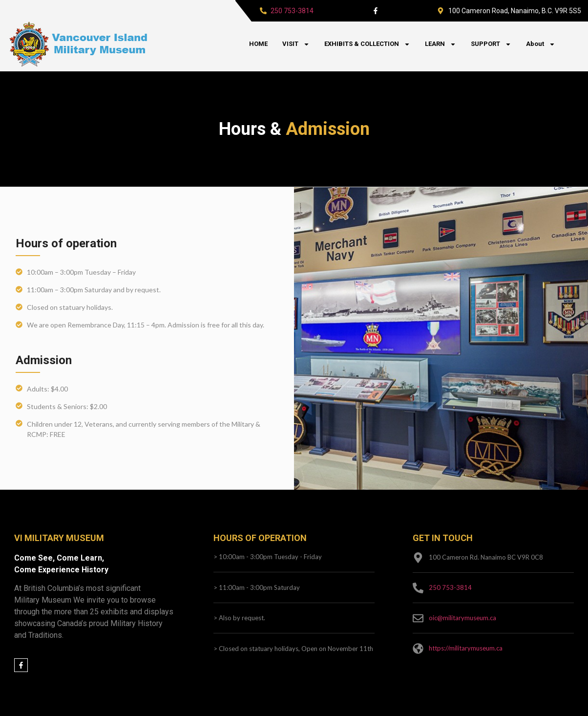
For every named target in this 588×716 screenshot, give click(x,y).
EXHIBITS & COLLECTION (367, 44)
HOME (258, 44)
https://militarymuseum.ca (466, 648)
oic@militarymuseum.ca (462, 618)
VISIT (296, 44)
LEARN (441, 44)
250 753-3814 (292, 11)
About (541, 44)
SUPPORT (491, 44)
